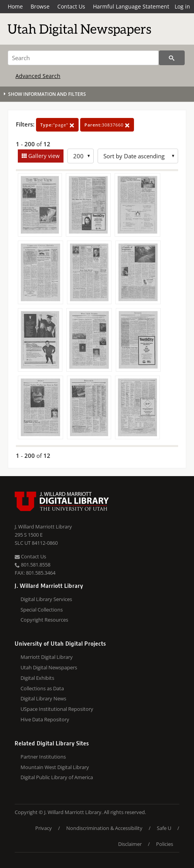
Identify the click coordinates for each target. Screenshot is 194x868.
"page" (57, 125)
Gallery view (43, 156)
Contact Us (71, 6)
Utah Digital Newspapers (49, 667)
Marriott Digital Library (47, 657)
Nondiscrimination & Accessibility (104, 828)
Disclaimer (130, 844)
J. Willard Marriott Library (43, 527)
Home (15, 6)
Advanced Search (38, 76)
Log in (182, 6)
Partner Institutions (43, 757)
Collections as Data (42, 688)
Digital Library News (43, 698)
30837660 (107, 125)
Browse (40, 6)
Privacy (44, 828)
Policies (165, 844)
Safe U (164, 828)
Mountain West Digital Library (55, 767)
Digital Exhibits (37, 678)
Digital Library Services (46, 599)
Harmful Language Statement (131, 6)
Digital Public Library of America (57, 777)
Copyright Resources (44, 620)
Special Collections (42, 610)
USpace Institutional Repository (57, 709)
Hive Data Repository (45, 719)
